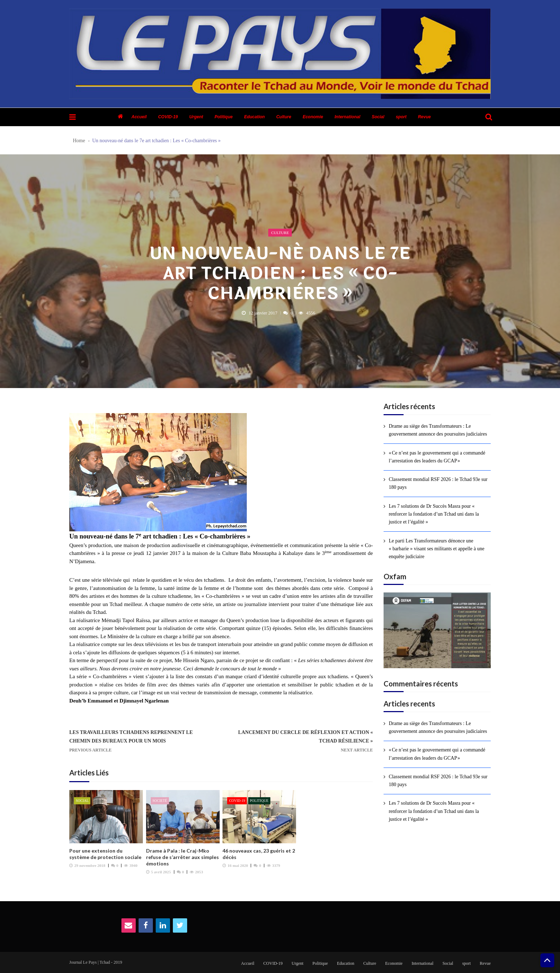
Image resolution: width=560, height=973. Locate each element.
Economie (313, 117)
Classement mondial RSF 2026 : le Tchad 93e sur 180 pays (438, 483)
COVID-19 (168, 117)
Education (254, 117)
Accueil (139, 117)
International (347, 117)
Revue (424, 117)
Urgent (196, 117)
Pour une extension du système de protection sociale (105, 854)
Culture (284, 117)
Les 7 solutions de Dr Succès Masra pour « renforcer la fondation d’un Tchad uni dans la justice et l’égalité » (434, 514)
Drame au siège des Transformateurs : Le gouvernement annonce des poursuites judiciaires (438, 430)
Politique (224, 117)
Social (378, 117)
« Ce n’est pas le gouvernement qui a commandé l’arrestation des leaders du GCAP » (437, 457)
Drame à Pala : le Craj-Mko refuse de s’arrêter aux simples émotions (182, 857)
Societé (160, 801)
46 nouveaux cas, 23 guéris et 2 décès (259, 854)
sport (401, 117)
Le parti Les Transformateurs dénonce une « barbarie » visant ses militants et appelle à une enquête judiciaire (436, 549)
